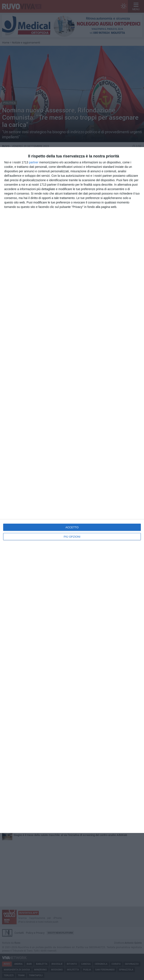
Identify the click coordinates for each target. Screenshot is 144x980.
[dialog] (72, 490)
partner (34, 162)
